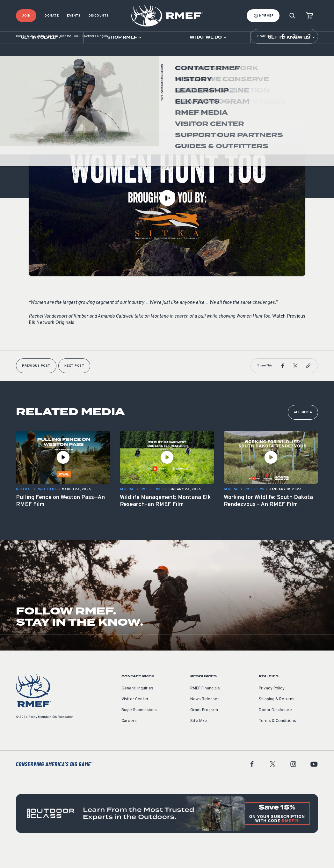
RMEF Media (36, 56)
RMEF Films (39, 121)
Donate (52, 16)
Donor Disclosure (275, 729)
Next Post (74, 385)
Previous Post (36, 385)
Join (26, 16)
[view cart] (309, 16)
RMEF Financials (205, 708)
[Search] (292, 16)
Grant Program (204, 729)
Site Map (199, 740)
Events (74, 16)
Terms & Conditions (277, 740)
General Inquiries (137, 708)
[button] (283, 55)
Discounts (99, 16)
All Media (303, 432)
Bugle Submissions (139, 729)
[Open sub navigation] (42, 37)
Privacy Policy (272, 708)
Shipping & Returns (277, 718)
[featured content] (167, 833)
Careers (129, 740)
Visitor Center (135, 718)
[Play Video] (167, 217)
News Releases (205, 718)
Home (20, 56)
